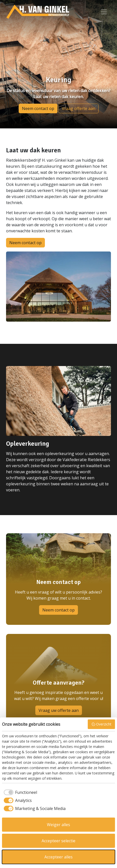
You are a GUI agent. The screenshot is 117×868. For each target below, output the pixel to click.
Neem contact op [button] (38, 108)
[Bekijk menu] (104, 12)
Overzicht (101, 724)
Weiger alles (58, 825)
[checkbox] (20, 792)
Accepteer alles (58, 857)
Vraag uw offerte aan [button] (59, 710)
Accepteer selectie (58, 841)
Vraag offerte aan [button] (79, 108)
